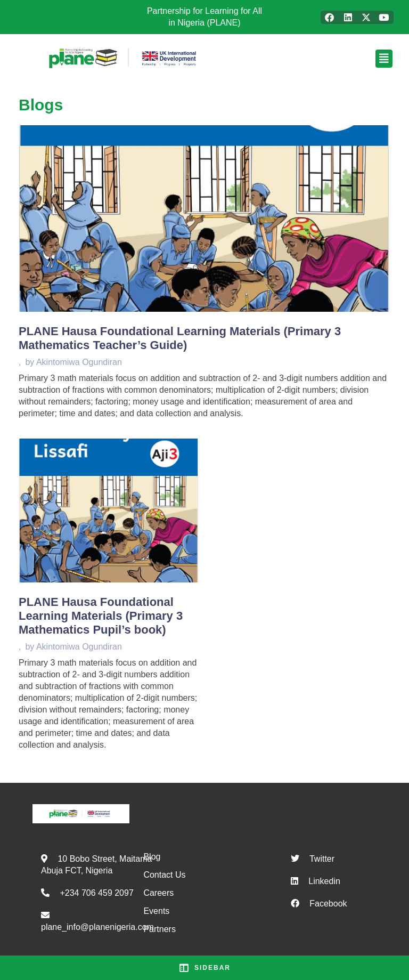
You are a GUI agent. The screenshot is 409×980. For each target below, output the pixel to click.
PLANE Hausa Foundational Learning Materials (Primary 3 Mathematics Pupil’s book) (101, 616)
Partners (159, 929)
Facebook (328, 904)
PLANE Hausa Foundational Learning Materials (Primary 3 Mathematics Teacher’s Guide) (180, 338)
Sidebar (204, 968)
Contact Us (164, 875)
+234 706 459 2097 (96, 893)
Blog (152, 857)
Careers (158, 893)
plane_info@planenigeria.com (97, 927)
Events (156, 911)
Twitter (322, 859)
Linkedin (324, 881)
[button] (322, 59)
